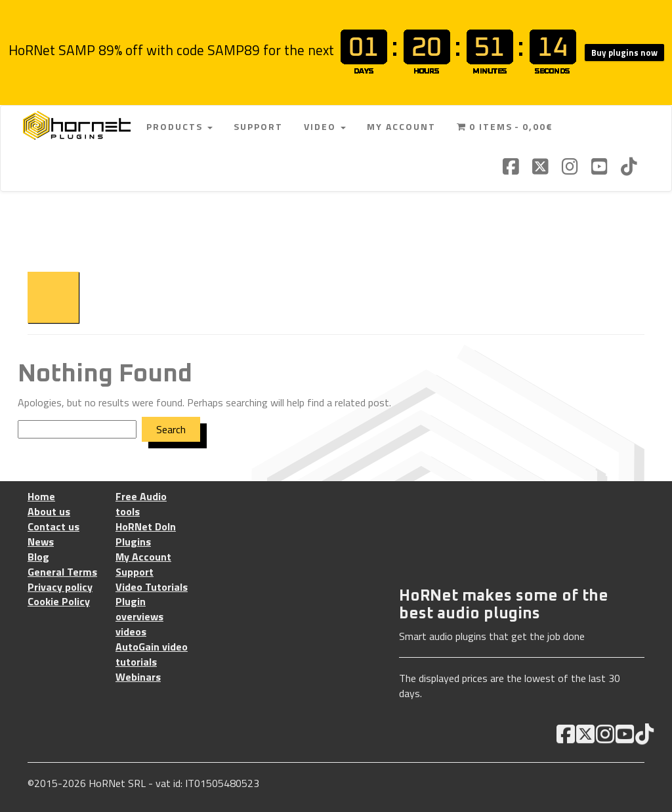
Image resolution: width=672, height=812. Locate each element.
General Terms (62, 572)
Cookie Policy (59, 602)
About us (49, 512)
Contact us (53, 527)
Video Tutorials (152, 587)
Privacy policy (60, 587)
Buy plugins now (624, 53)
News (41, 542)
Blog (38, 557)
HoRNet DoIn (146, 527)
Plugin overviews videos (139, 617)
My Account (401, 126)
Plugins (133, 542)
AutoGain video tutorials (152, 654)
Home (41, 497)
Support (258, 126)
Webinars (138, 677)
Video (325, 126)
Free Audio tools (141, 504)
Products (179, 126)
